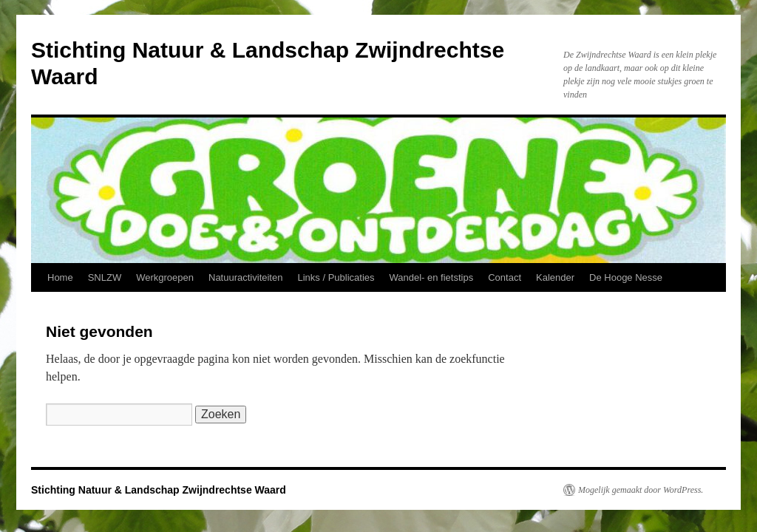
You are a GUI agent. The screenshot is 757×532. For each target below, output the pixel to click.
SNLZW (105, 277)
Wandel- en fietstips (432, 277)
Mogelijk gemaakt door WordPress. (641, 490)
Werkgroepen (165, 277)
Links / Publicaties (336, 277)
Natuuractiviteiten (245, 277)
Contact (505, 277)
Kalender (555, 277)
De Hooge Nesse (626, 277)
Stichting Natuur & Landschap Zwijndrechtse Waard (159, 490)
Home (60, 277)
